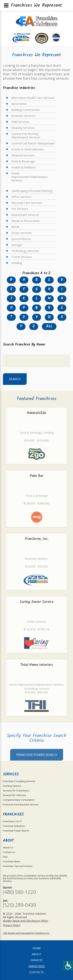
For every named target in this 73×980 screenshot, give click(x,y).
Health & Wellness (24, 167)
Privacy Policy (12, 925)
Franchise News (11, 861)
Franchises (37, 966)
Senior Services (22, 233)
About (36, 954)
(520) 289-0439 (19, 905)
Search (15, 379)
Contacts (36, 972)
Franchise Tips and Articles (18, 866)
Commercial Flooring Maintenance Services (26, 135)
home (37, 948)
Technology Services (25, 251)
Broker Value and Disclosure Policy (25, 921)
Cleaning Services (23, 128)
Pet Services (20, 209)
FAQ (5, 857)
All (49, 326)
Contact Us (9, 852)
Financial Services (23, 155)
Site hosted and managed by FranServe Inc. (26, 933)
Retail (15, 227)
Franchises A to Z (12, 821)
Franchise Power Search (37, 764)
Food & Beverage (23, 161)
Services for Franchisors (16, 791)
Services (37, 960)
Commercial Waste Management (33, 143)
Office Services (21, 197)
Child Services (20, 122)
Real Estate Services (25, 215)
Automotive (19, 104)
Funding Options (12, 786)
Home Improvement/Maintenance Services (30, 177)
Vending (17, 263)
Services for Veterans (15, 795)
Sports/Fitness (21, 239)
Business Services (23, 116)
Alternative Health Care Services (33, 98)
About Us (8, 848)
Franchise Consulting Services (19, 781)
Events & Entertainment (27, 149)
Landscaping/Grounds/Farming (32, 191)
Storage (17, 245)
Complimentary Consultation (19, 800)
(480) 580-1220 (19, 892)
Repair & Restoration (26, 221)
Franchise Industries (14, 826)
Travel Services (22, 257)
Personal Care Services (27, 203)
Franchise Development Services (21, 805)
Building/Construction (26, 110)
